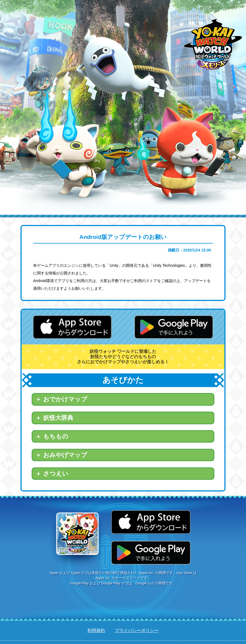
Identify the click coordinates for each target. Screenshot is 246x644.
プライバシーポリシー (137, 630)
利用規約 (96, 630)
